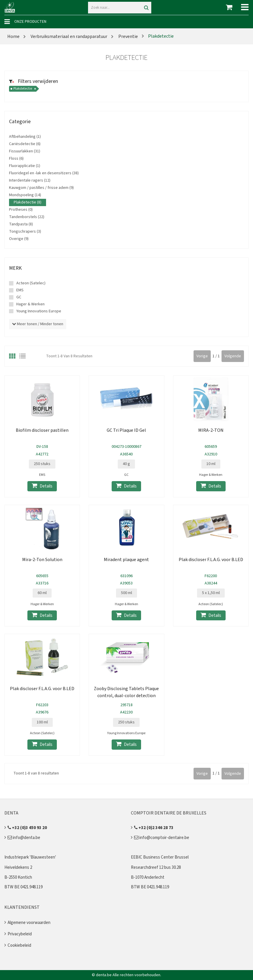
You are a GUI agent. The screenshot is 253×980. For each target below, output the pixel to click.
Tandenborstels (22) (27, 217)
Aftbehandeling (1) (25, 137)
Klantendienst (22, 907)
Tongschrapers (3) (25, 231)
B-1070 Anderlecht (148, 877)
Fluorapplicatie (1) (25, 166)
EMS (20, 290)
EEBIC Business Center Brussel (160, 857)
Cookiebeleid (19, 945)
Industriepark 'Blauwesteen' (30, 857)
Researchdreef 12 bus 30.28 (156, 867)
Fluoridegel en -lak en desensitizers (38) (44, 173)
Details (42, 486)
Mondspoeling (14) (25, 195)
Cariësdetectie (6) (25, 144)
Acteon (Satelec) (31, 283)
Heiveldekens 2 (18, 867)
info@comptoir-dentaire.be (162, 838)
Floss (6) (16, 159)
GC (19, 297)
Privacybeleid (20, 934)
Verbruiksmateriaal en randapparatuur (69, 36)
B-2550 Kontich (18, 877)
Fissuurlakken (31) (25, 151)
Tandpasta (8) (21, 224)
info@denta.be (24, 838)
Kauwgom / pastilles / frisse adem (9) (41, 188)
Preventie (128, 36)
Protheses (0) (21, 210)
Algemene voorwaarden (29, 923)
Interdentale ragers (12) (30, 180)
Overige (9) (19, 239)
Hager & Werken (30, 304)
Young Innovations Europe (39, 311)
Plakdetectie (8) (28, 202)
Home (13, 36)
